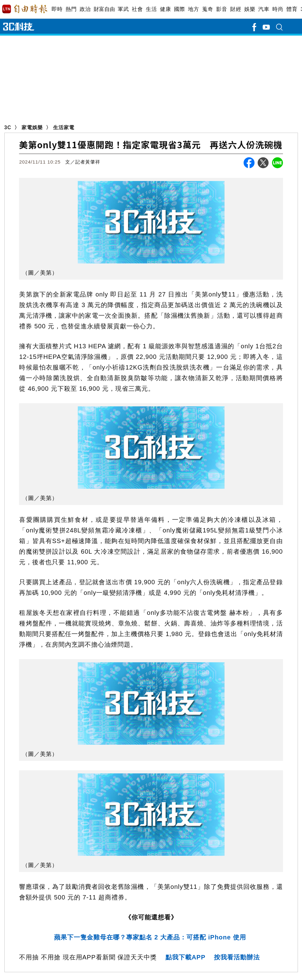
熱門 (71, 9)
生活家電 (64, 127)
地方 (193, 9)
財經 (236, 9)
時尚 (278, 9)
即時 (57, 9)
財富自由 (104, 9)
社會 (137, 9)
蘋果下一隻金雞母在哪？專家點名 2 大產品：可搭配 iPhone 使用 (151, 937)
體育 (292, 9)
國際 (179, 9)
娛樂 (250, 9)
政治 (85, 9)
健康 (165, 9)
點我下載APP (186, 957)
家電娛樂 (32, 127)
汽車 (264, 9)
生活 (151, 9)
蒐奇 (208, 9)
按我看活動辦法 (237, 957)
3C (8, 127)
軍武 (123, 9)
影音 (222, 9)
